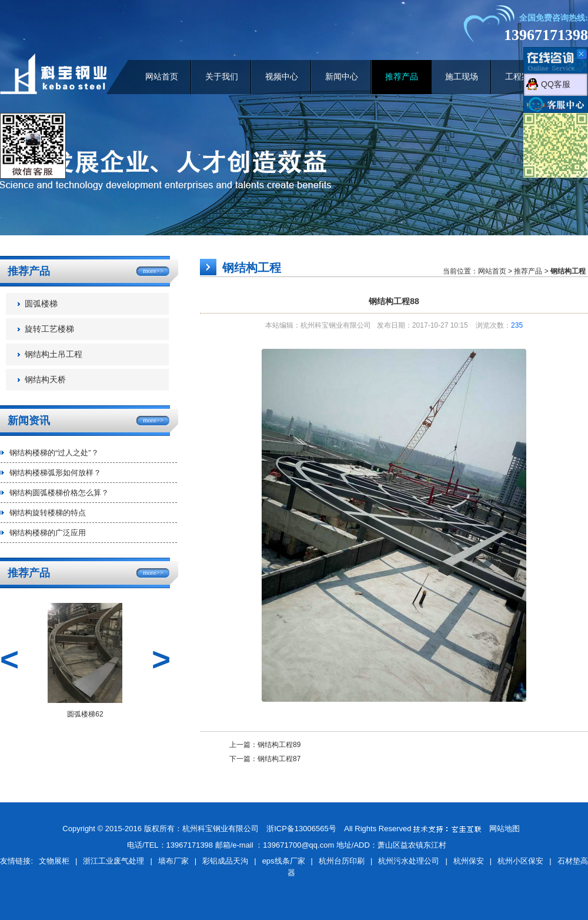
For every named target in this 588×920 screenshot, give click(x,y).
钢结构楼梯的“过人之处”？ (54, 453)
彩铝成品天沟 (225, 861)
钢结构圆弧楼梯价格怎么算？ (59, 493)
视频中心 (282, 77)
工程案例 (522, 77)
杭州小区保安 (520, 861)
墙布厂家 (173, 861)
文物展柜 (54, 861)
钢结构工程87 (279, 759)
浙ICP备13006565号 (301, 829)
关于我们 (222, 77)
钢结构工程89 (279, 745)
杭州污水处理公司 (409, 861)
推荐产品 (402, 77)
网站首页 (162, 77)
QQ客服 (556, 84)
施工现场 (462, 77)
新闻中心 (342, 77)
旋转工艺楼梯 (49, 329)
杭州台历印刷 (342, 861)
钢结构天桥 (45, 380)
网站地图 (505, 829)
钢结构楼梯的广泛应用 (48, 533)
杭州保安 (469, 861)
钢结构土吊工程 (54, 354)
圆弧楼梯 (41, 304)
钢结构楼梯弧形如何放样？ (55, 473)
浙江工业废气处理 (113, 861)
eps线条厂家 (284, 861)
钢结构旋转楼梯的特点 (48, 513)
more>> (153, 271)
